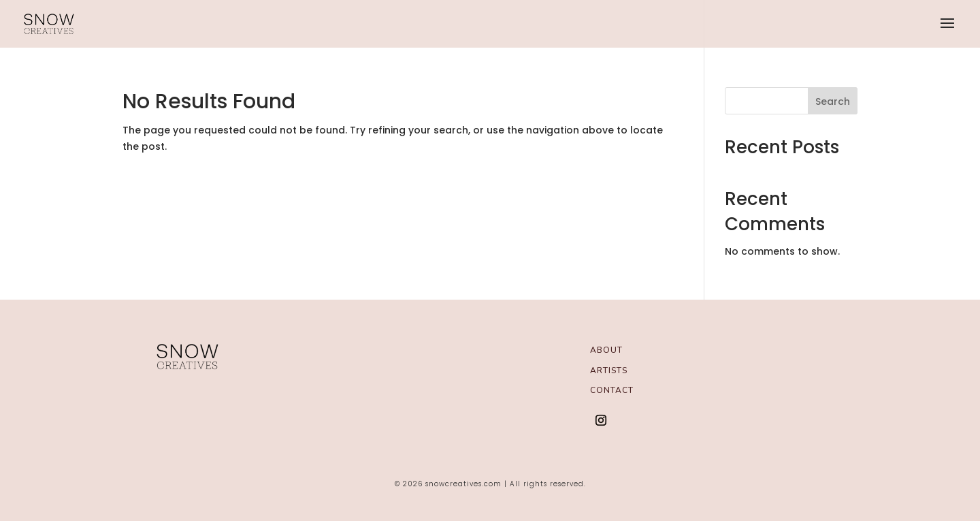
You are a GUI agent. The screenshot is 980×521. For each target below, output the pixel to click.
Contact (612, 390)
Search (833, 101)
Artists (609, 370)
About (606, 350)
